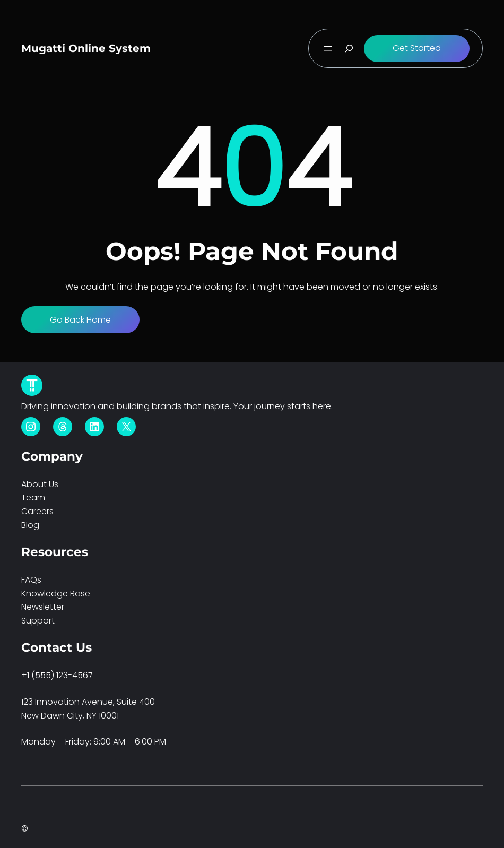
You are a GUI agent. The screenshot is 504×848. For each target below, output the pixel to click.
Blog (30, 525)
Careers (37, 511)
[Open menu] (328, 48)
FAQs (31, 580)
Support (38, 621)
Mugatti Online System (86, 48)
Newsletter (43, 607)
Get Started (417, 48)
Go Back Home (80, 320)
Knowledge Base (56, 594)
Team (33, 497)
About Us (40, 484)
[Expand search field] (349, 48)
